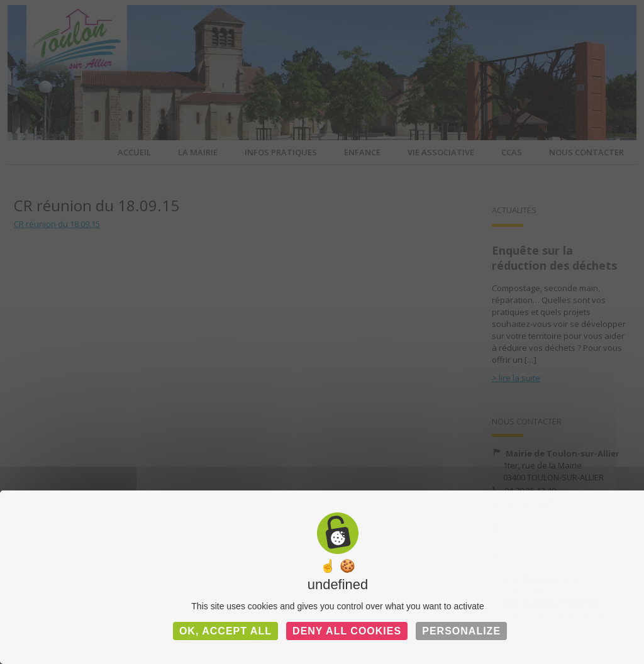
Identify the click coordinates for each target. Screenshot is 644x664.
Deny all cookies (347, 631)
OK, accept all (225, 631)
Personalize (461, 631)
